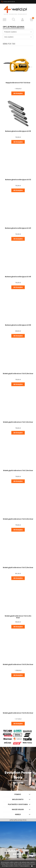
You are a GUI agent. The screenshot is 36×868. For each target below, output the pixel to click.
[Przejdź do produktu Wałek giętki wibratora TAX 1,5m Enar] (18, 453)
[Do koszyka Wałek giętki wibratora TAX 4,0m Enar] (18, 627)
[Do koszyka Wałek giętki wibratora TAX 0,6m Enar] (18, 384)
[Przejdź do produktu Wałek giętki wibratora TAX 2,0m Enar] (18, 501)
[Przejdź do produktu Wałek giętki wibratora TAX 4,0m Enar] (18, 598)
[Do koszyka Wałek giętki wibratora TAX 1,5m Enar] (18, 481)
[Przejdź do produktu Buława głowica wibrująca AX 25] (18, 114)
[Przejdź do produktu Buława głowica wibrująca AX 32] (18, 162)
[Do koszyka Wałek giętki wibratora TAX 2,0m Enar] (18, 530)
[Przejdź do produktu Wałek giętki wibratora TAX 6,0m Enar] (18, 695)
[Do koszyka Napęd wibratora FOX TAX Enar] (18, 93)
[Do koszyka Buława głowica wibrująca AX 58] (18, 336)
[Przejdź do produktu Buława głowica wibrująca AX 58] (18, 307)
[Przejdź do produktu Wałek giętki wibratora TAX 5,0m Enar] (18, 647)
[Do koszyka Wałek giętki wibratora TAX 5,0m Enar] (18, 675)
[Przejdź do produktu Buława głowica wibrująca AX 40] (18, 211)
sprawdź (18, 783)
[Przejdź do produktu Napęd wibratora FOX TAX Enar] (18, 65)
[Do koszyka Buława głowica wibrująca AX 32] (18, 190)
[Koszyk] (31, 19)
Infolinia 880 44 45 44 (8, 2)
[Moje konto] (23, 20)
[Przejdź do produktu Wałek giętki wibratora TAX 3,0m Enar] (18, 550)
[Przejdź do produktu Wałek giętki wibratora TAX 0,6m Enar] (18, 356)
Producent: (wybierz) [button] (10, 32)
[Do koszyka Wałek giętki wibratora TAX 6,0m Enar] (18, 724)
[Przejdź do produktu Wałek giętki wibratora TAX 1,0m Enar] (18, 404)
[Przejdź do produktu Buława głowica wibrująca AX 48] (18, 259)
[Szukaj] (14, 19)
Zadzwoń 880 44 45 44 (18, 852)
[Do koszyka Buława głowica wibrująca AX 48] (18, 287)
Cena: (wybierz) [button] (9, 37)
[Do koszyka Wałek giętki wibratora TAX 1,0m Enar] (18, 433)
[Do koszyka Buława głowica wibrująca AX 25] (18, 142)
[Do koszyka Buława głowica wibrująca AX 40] (18, 239)
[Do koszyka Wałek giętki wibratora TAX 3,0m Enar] (18, 578)
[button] (5, 20)
